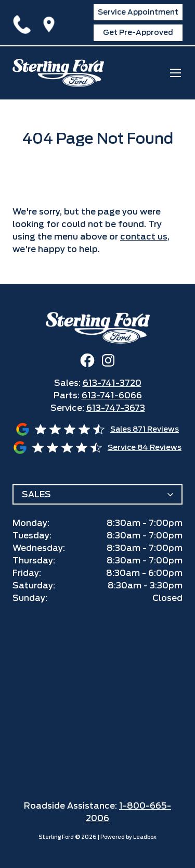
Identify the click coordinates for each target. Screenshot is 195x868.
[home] (58, 73)
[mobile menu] (175, 73)
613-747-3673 (116, 408)
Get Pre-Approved (138, 32)
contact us (144, 237)
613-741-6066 (112, 395)
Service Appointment (138, 12)
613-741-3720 (24, 22)
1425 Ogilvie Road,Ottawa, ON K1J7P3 (51, 22)
